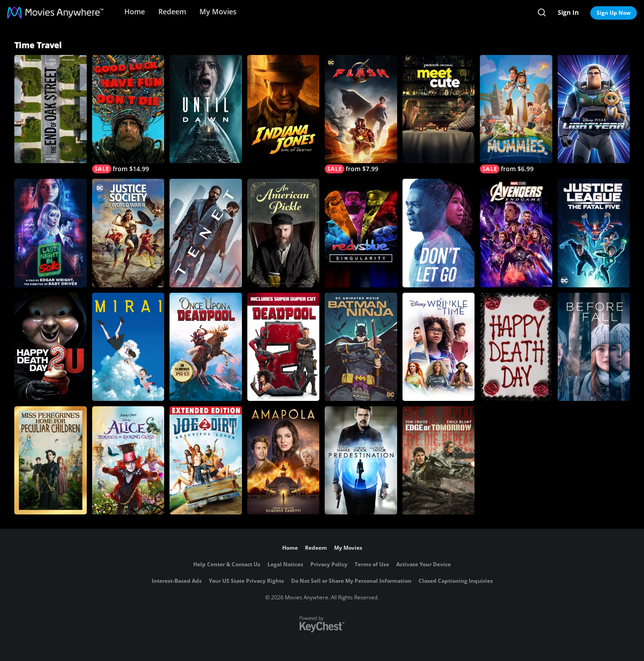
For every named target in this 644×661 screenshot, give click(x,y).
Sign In (568, 12)
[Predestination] (361, 460)
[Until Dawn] (206, 109)
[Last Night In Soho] (51, 233)
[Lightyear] (594, 109)
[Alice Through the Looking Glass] (128, 460)
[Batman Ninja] (361, 347)
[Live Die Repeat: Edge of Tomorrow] (439, 460)
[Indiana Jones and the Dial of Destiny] (284, 109)
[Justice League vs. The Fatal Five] (594, 233)
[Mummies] (516, 114)
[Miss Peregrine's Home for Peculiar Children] (51, 460)
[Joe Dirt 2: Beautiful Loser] (206, 460)
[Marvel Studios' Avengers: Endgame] (516, 233)
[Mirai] (128, 347)
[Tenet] (206, 233)
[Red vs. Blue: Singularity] (361, 233)
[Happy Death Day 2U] (51, 347)
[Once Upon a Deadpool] (206, 347)
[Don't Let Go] (439, 233)
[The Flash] (361, 114)
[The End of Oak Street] (51, 109)
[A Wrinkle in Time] (439, 347)
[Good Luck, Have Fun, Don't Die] (128, 114)
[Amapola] (284, 460)
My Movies (218, 12)
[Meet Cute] (439, 109)
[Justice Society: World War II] (128, 233)
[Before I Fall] (594, 347)
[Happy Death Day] (516, 347)
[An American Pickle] (284, 233)
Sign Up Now (614, 13)
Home (135, 12)
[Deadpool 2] (284, 347)
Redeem (172, 12)
